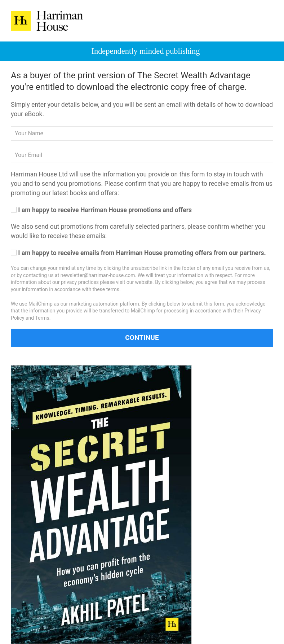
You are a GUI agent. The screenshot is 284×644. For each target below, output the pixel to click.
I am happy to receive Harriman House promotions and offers (101, 210)
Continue (142, 338)
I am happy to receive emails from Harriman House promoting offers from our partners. (138, 253)
